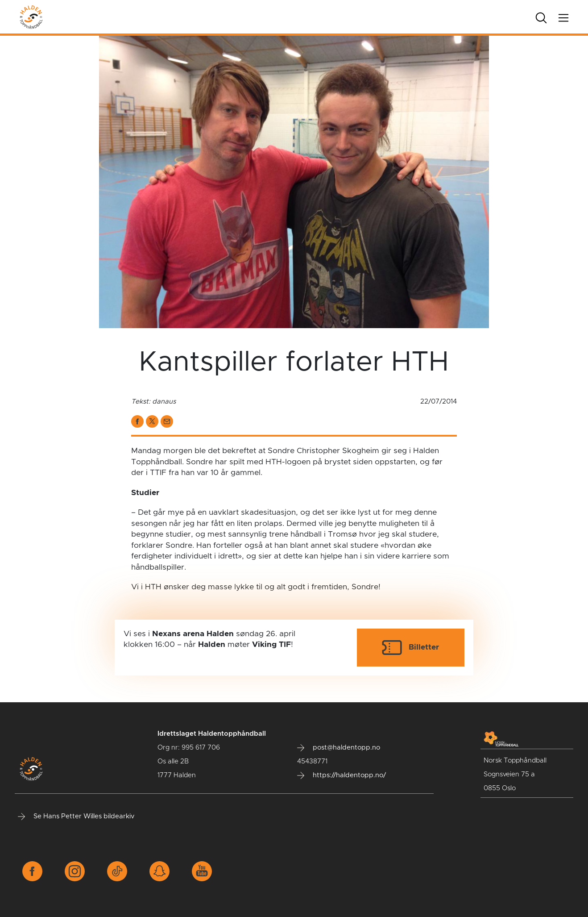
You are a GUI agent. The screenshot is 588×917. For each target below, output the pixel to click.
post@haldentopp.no (339, 748)
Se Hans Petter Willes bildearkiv (76, 817)
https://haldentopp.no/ (342, 775)
